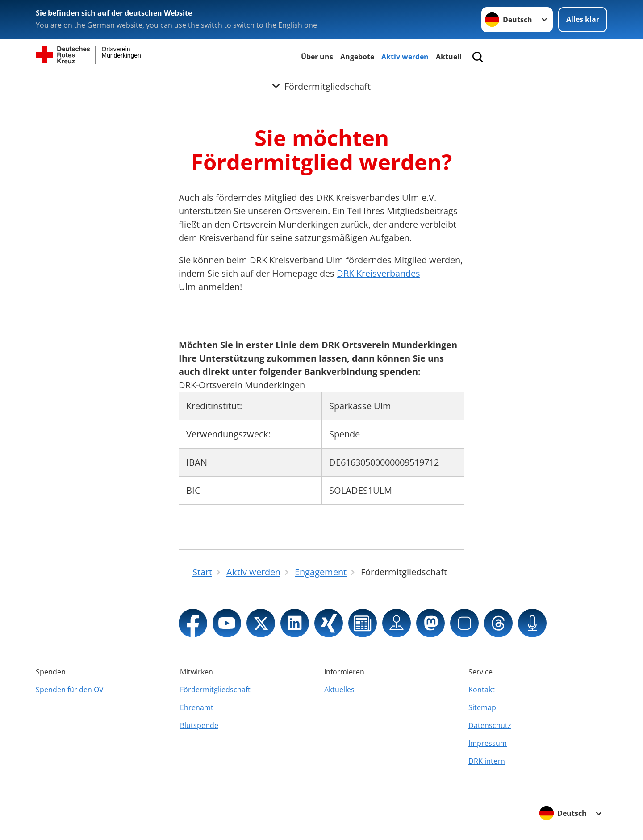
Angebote (357, 57)
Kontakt (482, 690)
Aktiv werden (405, 57)
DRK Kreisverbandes (378, 273)
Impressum (488, 743)
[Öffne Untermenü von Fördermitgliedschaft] (321, 86)
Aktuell (449, 57)
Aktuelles (339, 690)
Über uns (317, 57)
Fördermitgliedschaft (215, 690)
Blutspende (199, 725)
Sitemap (482, 707)
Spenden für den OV (70, 690)
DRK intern (487, 761)
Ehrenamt (197, 707)
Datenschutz (490, 725)
